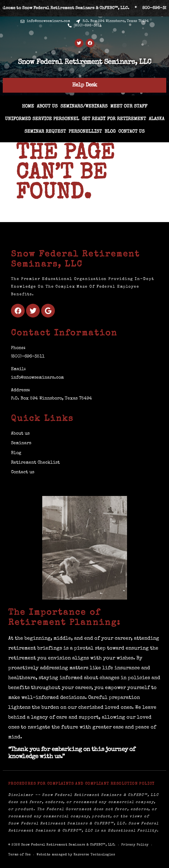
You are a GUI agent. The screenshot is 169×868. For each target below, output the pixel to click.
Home (28, 107)
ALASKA (157, 119)
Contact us (131, 132)
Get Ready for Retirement (114, 119)
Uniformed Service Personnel (42, 119)
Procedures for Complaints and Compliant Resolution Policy (81, 784)
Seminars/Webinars (84, 107)
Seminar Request (45, 132)
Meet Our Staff (129, 107)
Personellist (85, 132)
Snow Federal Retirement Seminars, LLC (84, 63)
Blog (110, 132)
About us (47, 107)
